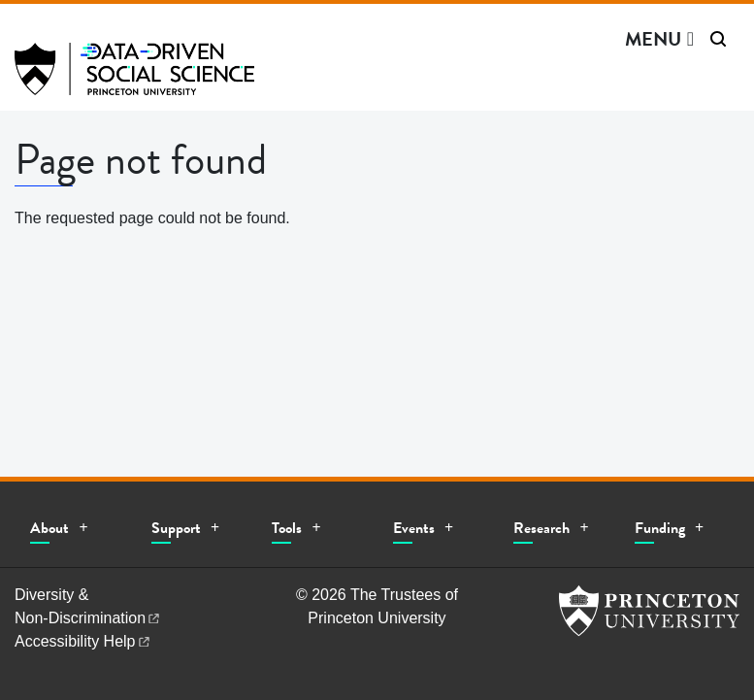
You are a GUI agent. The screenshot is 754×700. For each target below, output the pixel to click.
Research (541, 528)
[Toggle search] (718, 39)
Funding (660, 528)
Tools (287, 528)
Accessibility (83, 641)
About (49, 528)
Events (414, 528)
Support (176, 528)
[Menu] (659, 39)
